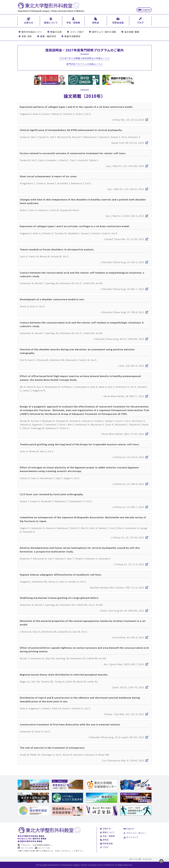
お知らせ (105, 828)
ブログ (104, 847)
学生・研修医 (107, 836)
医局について (107, 832)
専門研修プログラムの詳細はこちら (85, 64)
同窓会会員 (106, 843)
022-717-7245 (25, 848)
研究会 (104, 840)
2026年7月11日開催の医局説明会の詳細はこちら (85, 58)
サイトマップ (131, 837)
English (144, 10)
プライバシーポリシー (135, 833)
